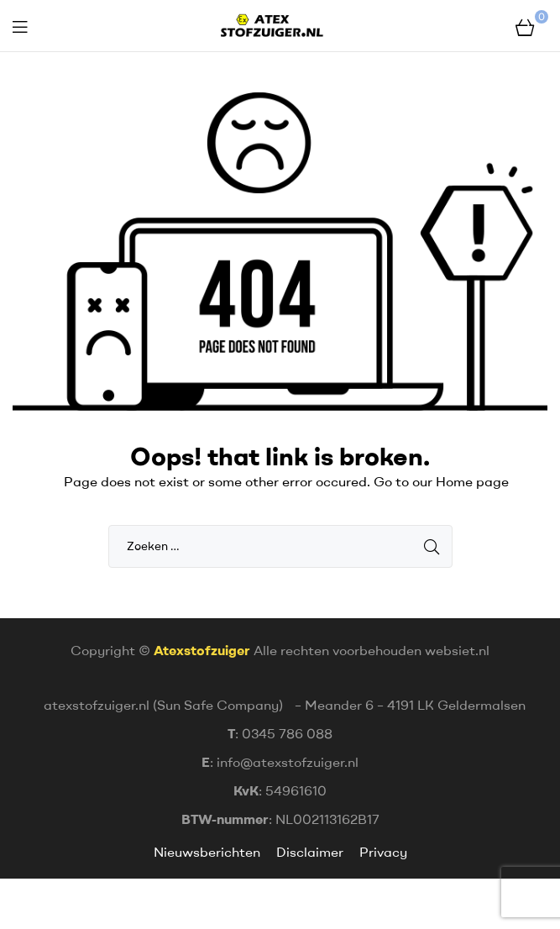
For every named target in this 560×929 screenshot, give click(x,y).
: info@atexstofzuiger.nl (280, 762)
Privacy (383, 852)
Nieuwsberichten (209, 852)
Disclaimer (310, 852)
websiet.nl (457, 650)
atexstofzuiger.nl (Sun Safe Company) (163, 705)
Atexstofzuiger (202, 650)
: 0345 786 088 (280, 733)
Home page (472, 481)
